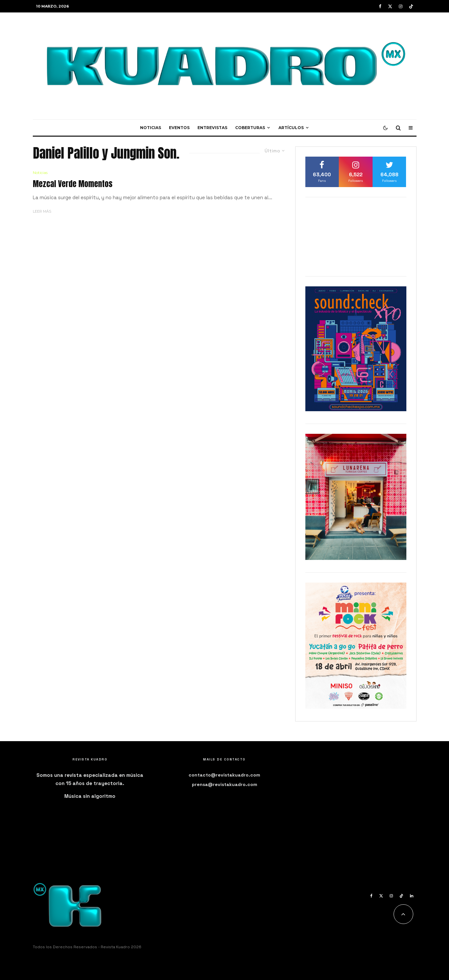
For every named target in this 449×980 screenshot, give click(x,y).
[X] (390, 6)
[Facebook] (380, 6)
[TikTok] (411, 6)
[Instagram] (401, 6)
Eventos (179, 128)
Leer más (42, 211)
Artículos (291, 128)
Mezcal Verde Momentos (73, 184)
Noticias (151, 128)
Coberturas (250, 128)
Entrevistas (212, 128)
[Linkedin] (412, 896)
